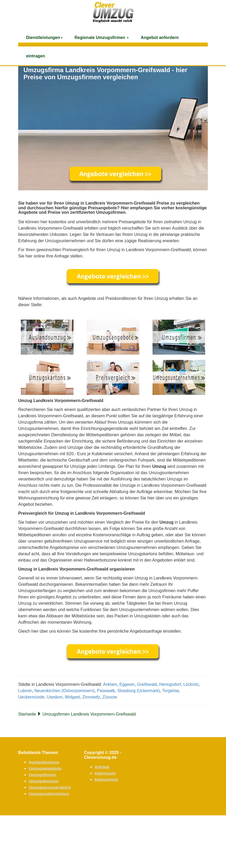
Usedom (55, 697)
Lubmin (25, 691)
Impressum (105, 773)
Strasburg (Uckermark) (139, 691)
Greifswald (147, 684)
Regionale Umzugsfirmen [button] (102, 38)
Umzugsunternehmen (49, 794)
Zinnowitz (91, 697)
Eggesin (127, 684)
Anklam (110, 684)
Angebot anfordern (160, 38)
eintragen (36, 56)
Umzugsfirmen (42, 775)
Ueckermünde (31, 697)
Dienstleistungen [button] (44, 38)
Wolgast (72, 697)
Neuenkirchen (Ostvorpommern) (64, 691)
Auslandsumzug (44, 762)
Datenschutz (106, 779)
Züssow (110, 697)
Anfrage (102, 767)
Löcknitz (191, 684)
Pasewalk (106, 691)
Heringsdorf (170, 684)
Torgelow (171, 691)
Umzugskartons (44, 781)
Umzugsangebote (45, 768)
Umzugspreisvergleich (50, 787)
